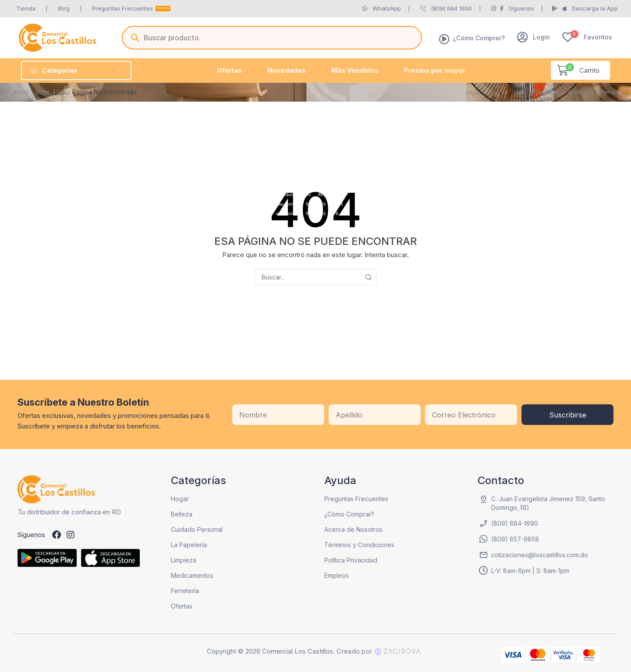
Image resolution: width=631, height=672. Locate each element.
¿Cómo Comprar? (479, 38)
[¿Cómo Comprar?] (444, 39)
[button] (534, 37)
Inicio (21, 92)
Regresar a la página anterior (576, 92)
